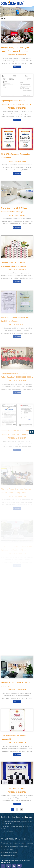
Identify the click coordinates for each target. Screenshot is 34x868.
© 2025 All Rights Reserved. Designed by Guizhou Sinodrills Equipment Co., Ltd (15, 861)
